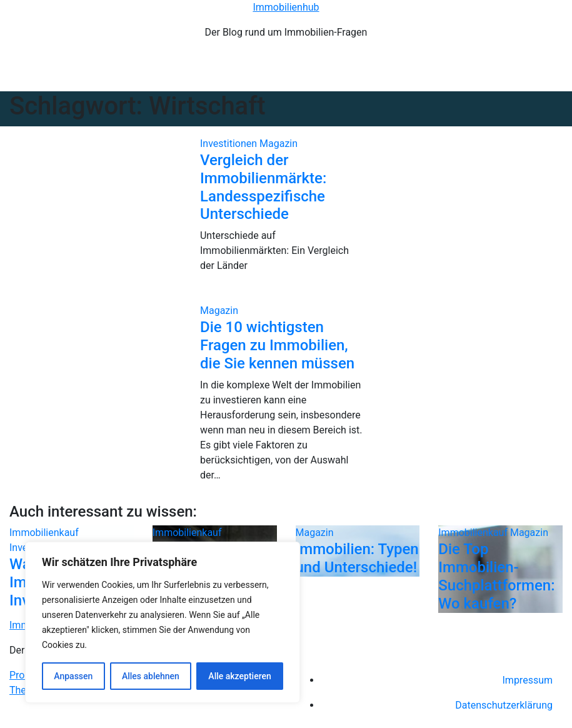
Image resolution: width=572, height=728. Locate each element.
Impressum (528, 680)
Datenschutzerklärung (504, 705)
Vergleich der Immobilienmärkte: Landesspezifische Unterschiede (263, 187)
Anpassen (73, 676)
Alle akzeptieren (239, 676)
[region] (163, 622)
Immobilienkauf (44, 533)
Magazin (278, 144)
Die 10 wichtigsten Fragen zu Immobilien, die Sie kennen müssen (277, 345)
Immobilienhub (286, 7)
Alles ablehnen (151, 676)
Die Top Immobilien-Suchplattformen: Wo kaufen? (496, 576)
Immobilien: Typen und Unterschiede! (357, 558)
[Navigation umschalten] (293, 71)
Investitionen (230, 144)
